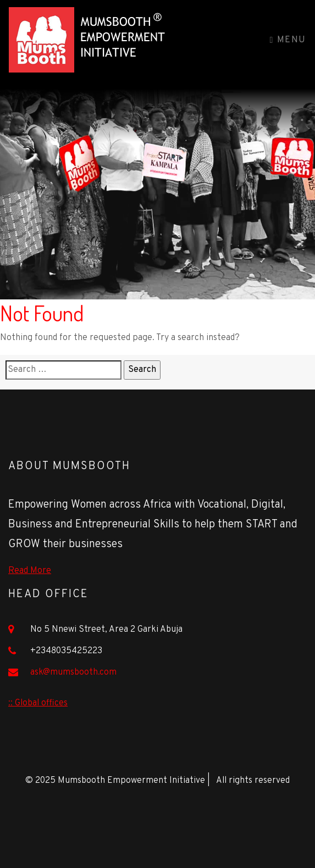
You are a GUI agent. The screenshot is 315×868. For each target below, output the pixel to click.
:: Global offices (38, 703)
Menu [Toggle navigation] (288, 40)
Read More (30, 571)
